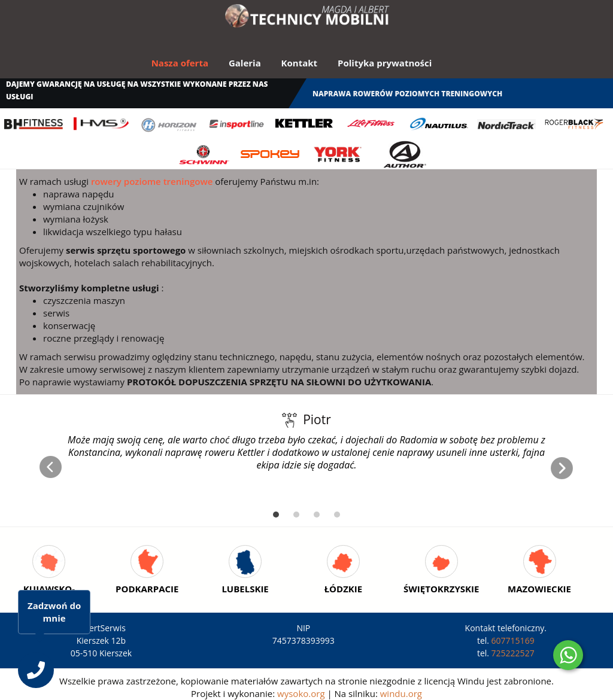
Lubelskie (245, 589)
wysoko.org (301, 693)
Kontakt (300, 63)
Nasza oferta (180, 63)
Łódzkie (344, 589)
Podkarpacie (147, 589)
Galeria (245, 63)
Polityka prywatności (385, 63)
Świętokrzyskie (441, 589)
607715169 (513, 640)
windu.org (401, 693)
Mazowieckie (539, 589)
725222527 (513, 653)
